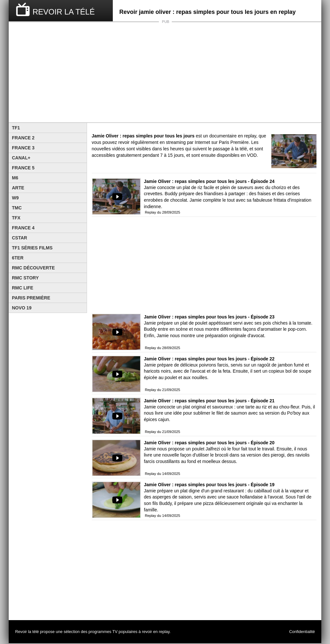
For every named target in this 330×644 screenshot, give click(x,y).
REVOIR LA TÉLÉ (64, 12)
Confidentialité (302, 632)
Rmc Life (23, 288)
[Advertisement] (165, 72)
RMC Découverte (33, 268)
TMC (17, 208)
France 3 (23, 148)
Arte (18, 188)
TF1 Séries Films (32, 248)
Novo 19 (22, 308)
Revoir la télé (27, 632)
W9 (15, 198)
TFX (16, 218)
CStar (19, 238)
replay (164, 632)
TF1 (16, 128)
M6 (15, 178)
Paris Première (31, 298)
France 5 (23, 168)
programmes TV (103, 632)
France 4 (23, 228)
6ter (18, 258)
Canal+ (21, 158)
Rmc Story (25, 278)
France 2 (23, 138)
